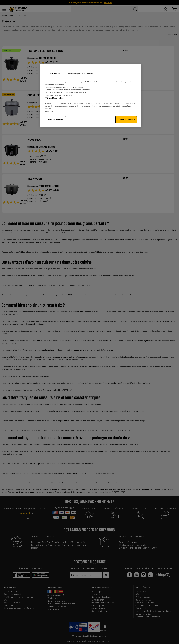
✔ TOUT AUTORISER (126, 120)
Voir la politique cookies (54, 98)
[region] (91, 96)
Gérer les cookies (55, 120)
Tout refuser (55, 74)
